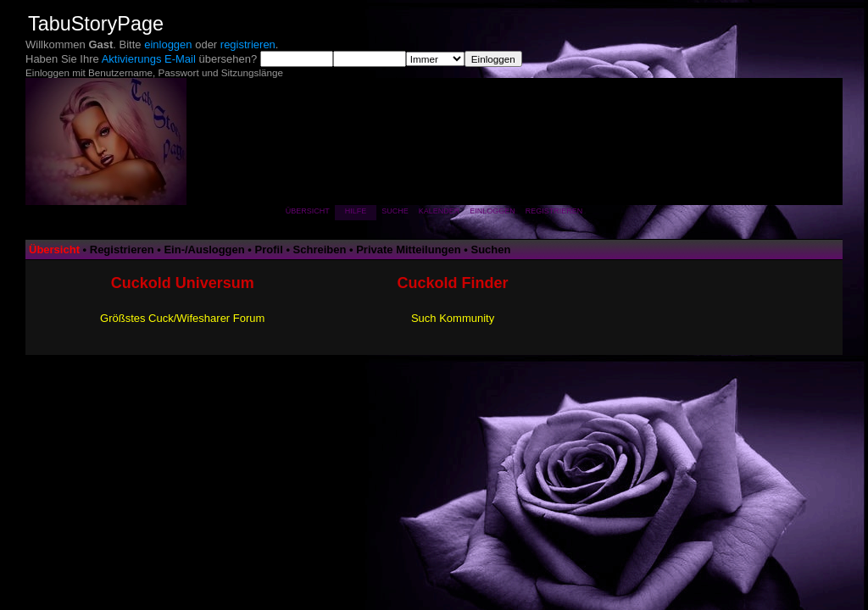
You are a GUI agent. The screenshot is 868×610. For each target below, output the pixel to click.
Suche (395, 211)
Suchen (491, 250)
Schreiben (320, 250)
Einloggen (492, 211)
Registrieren (554, 211)
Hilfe (356, 211)
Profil (269, 250)
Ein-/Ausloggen (204, 250)
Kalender (440, 211)
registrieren (248, 44)
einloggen (168, 44)
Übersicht (308, 211)
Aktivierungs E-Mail (149, 59)
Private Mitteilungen (409, 250)
